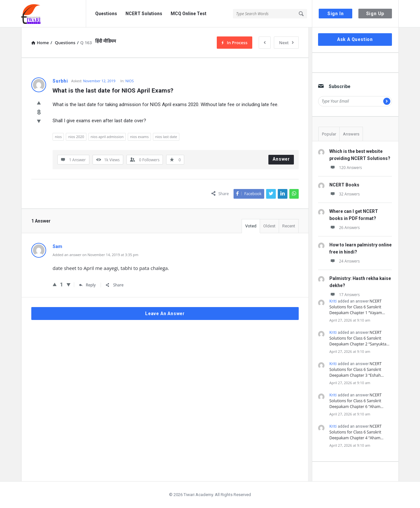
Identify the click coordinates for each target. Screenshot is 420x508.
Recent (289, 226)
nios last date (166, 137)
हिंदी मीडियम (105, 41)
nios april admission (107, 137)
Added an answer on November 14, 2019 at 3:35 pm (95, 255)
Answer (281, 159)
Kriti (333, 301)
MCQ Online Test (189, 14)
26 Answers (345, 228)
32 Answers (345, 194)
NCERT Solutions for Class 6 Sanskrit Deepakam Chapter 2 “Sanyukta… (359, 338)
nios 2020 (76, 137)
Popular (329, 134)
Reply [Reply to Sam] (87, 285)
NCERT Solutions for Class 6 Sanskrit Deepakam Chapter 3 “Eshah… (357, 369)
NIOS (130, 81)
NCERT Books (344, 185)
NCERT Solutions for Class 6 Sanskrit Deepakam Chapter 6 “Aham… (356, 401)
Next (286, 43)
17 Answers (345, 295)
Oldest (269, 226)
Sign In (336, 14)
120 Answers (346, 168)
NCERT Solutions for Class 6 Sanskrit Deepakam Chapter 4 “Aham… (356, 432)
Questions (106, 14)
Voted (251, 226)
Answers (351, 134)
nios (58, 137)
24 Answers (345, 261)
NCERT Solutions (144, 14)
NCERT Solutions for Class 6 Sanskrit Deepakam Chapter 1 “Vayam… (357, 307)
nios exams (139, 137)
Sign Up (375, 14)
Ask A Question (355, 39)
